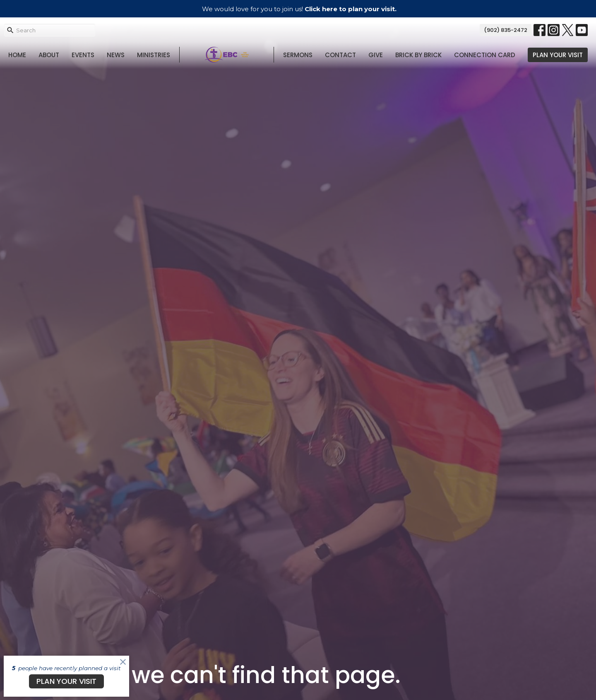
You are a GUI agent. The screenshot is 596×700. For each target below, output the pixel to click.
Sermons (298, 55)
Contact (340, 55)
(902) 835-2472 (506, 30)
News (116, 55)
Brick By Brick (418, 55)
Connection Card (485, 55)
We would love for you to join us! (299, 9)
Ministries (154, 55)
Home (17, 55)
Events (83, 55)
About (49, 55)
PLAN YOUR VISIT (558, 55)
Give (376, 55)
